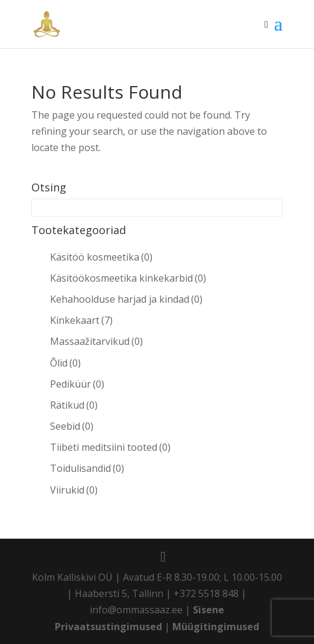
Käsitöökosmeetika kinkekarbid (128, 278)
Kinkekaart (81, 320)
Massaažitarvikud (96, 341)
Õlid (65, 363)
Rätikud (74, 405)
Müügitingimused (216, 627)
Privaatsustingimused (108, 627)
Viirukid (74, 490)
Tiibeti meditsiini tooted (110, 447)
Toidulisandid (87, 468)
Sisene (209, 610)
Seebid (72, 426)
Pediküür (77, 384)
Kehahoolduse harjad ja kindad (126, 299)
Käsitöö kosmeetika (101, 257)
